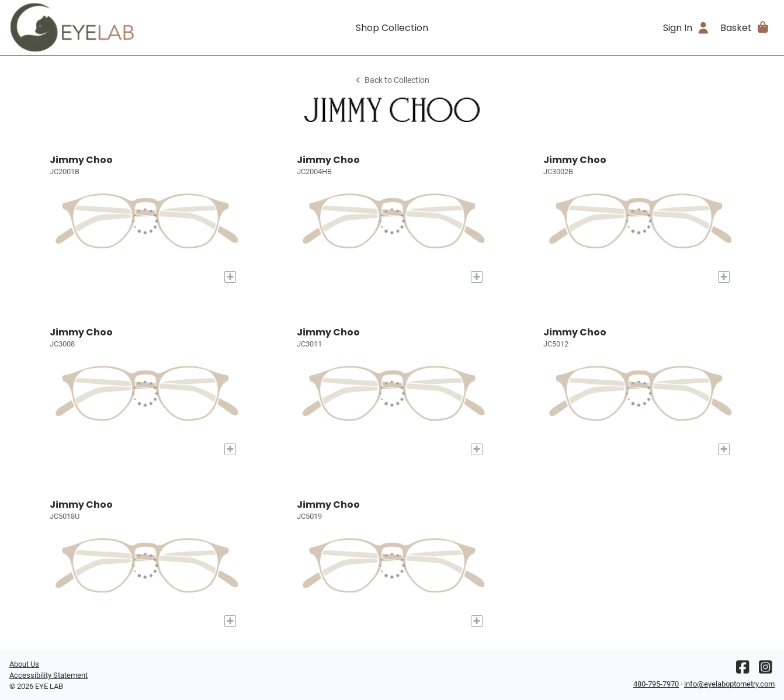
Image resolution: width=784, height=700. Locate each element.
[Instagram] (765, 670)
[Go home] (105, 27)
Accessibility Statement (48, 675)
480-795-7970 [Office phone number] (656, 684)
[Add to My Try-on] (230, 277)
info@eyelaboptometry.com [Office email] (729, 684)
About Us (24, 664)
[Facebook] (743, 670)
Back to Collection (392, 80)
